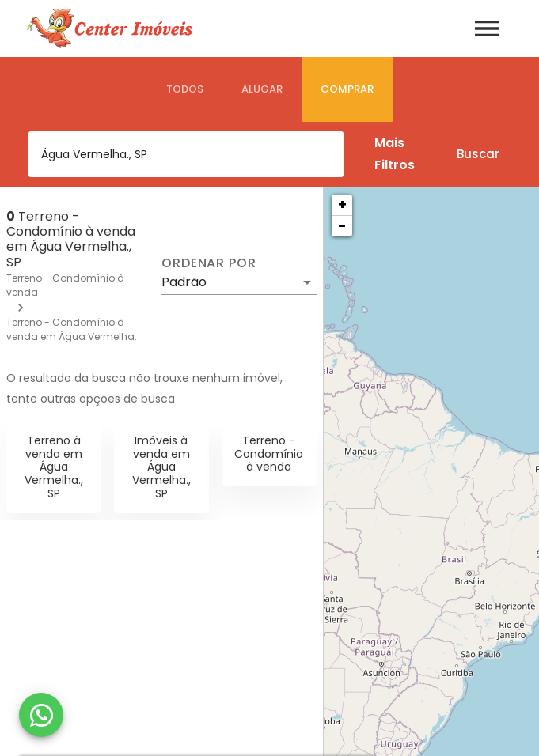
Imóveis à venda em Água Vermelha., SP (161, 467)
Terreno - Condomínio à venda (269, 454)
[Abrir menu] (487, 28)
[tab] (185, 89)
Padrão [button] (184, 282)
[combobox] (186, 154)
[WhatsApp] (41, 715)
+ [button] (342, 204)
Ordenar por (209, 263)
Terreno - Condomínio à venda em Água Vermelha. (72, 329)
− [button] (342, 226)
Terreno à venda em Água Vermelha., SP (54, 467)
